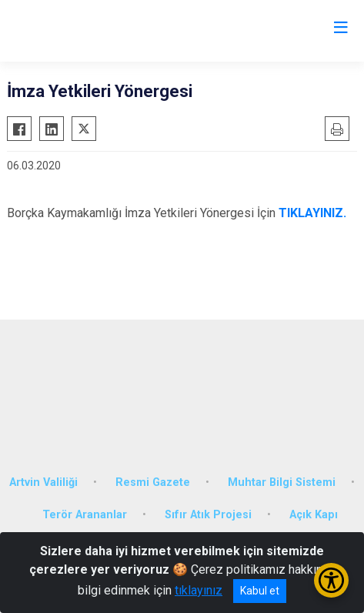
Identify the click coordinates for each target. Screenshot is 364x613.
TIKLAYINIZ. (312, 213)
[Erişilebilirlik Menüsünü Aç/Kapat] (331, 580)
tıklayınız (199, 590)
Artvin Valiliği (43, 482)
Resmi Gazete (153, 482)
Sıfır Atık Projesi (208, 515)
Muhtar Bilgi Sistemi (282, 482)
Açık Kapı (314, 515)
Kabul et (260, 591)
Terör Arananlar (85, 515)
